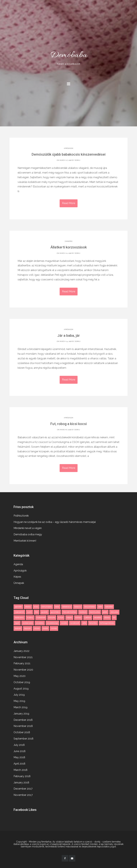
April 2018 (19, 763)
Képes (17, 576)
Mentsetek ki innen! (25, 540)
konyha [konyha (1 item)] (52, 617)
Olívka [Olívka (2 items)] (107, 617)
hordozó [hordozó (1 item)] (83, 612)
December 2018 (23, 719)
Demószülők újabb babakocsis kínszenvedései (68, 154)
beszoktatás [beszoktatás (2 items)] (90, 606)
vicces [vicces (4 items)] (37, 628)
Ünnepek (69, 241)
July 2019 (19, 694)
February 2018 (22, 776)
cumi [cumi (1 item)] (29, 612)
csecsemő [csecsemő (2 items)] (19, 612)
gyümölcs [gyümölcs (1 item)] (55, 612)
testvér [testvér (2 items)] (18, 628)
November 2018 (23, 726)
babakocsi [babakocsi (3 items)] (67, 606)
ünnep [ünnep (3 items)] (54, 628)
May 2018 (19, 757)
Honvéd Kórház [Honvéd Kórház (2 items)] (70, 612)
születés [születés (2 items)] (40, 622)
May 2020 (20, 676)
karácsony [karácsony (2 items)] (19, 617)
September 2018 (24, 738)
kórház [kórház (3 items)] (78, 617)
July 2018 (19, 744)
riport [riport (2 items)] (17, 622)
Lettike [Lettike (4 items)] (88, 617)
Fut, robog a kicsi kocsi (68, 424)
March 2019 (21, 707)
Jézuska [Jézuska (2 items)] (114, 612)
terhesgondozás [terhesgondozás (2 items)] (107, 622)
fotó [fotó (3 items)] (37, 612)
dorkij (77, 160)
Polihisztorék (21, 515)
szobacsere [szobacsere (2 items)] (28, 622)
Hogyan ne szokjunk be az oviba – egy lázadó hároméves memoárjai (55, 521)
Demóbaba (68, 57)
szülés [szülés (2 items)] (64, 622)
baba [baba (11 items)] (57, 606)
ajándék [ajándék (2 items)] (18, 606)
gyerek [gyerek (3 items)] (45, 612)
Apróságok (69, 148)
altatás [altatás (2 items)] (28, 606)
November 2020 (23, 669)
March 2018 (21, 769)
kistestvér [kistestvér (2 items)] (41, 617)
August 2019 (21, 688)
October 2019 (22, 682)
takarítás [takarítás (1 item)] (93, 622)
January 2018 (21, 782)
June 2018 (20, 751)
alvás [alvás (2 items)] (36, 606)
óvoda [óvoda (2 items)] (45, 628)
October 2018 (22, 732)
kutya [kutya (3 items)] (61, 617)
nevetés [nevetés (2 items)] (98, 617)
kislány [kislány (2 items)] (30, 617)
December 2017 (23, 788)
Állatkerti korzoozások (69, 247)
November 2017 (23, 795)
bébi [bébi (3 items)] (100, 606)
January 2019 (21, 713)
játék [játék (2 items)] (105, 612)
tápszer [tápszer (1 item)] (28, 628)
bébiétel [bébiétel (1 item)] (109, 606)
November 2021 (23, 657)
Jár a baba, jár (69, 336)
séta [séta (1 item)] (84, 622)
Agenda (18, 564)
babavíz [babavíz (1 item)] (78, 606)
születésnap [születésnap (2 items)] (52, 622)
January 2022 (21, 650)
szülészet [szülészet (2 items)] (75, 622)
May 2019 (19, 701)
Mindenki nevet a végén (28, 528)
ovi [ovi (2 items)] (114, 617)
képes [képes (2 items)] (69, 617)
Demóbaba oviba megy (28, 534)
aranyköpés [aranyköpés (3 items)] (47, 606)
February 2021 (22, 663)
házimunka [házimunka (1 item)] (95, 612)
